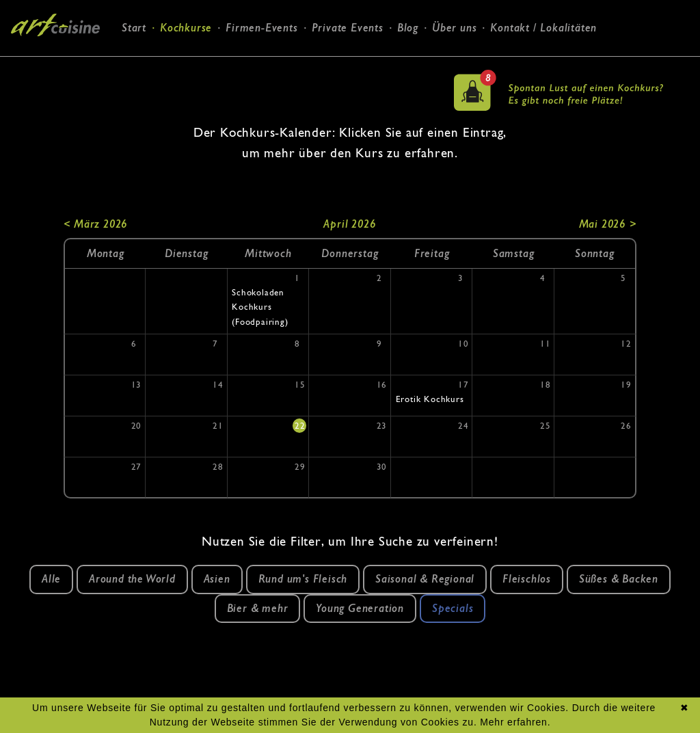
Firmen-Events (261, 28)
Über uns (454, 28)
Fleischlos (527, 579)
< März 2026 (96, 224)
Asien (217, 579)
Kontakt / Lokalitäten (543, 28)
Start (134, 28)
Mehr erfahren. (515, 722)
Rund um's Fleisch (303, 579)
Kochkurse (186, 28)
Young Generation (360, 608)
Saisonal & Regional (425, 579)
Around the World (132, 579)
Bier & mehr (258, 608)
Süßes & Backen (619, 579)
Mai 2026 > (608, 224)
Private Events (348, 28)
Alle (51, 579)
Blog (408, 28)
